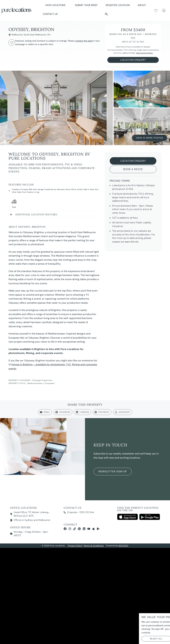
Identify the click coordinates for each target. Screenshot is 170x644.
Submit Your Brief (86, 5)
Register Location (118, 5)
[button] (106, 14)
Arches (80, 189)
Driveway (24, 189)
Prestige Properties (42, 380)
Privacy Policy (75, 546)
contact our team (121, 242)
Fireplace (16, 189)
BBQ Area (33, 189)
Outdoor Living (33, 192)
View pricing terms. (144, 53)
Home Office (71, 189)
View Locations (56, 5)
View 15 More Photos (150, 138)
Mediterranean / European (41, 383)
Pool (24, 192)
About (143, 5)
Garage (41, 189)
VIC (49, 35)
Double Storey (50, 189)
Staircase (61, 189)
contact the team (84, 41)
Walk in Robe (89, 189)
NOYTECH (123, 546)
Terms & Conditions (94, 546)
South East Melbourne (35, 35)
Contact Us (50, 14)
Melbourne (17, 35)
